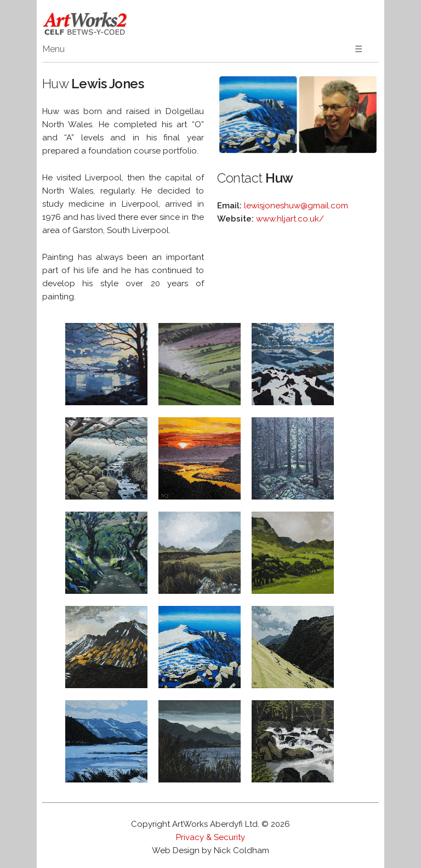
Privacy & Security (210, 837)
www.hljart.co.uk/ (290, 219)
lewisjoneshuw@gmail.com (296, 206)
